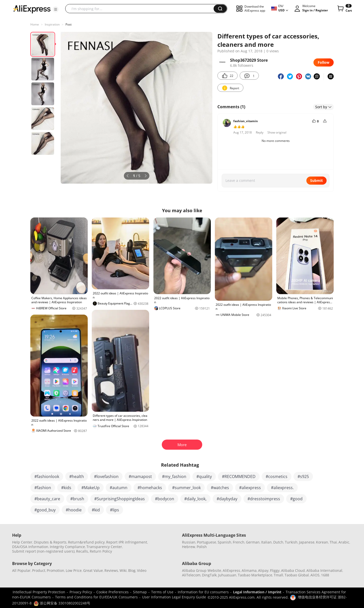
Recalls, (83, 551)
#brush (77, 499)
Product (39, 570)
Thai (333, 542)
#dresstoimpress (264, 499)
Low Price (74, 570)
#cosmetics (277, 476)
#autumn (119, 488)
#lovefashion (106, 476)
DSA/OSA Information (30, 547)
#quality (204, 476)
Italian (266, 542)
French (239, 542)
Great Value (93, 570)
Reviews (111, 570)
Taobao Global (297, 575)
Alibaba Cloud (293, 570)
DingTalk (209, 575)
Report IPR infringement (127, 542)
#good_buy (45, 510)
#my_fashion (174, 476)
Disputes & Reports (50, 542)
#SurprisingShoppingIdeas (120, 499)
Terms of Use (162, 592)
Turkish (291, 542)
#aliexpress (250, 488)
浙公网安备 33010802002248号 (62, 603)
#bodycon (165, 499)
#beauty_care (47, 499)
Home (35, 24)
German (253, 542)
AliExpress (231, 570)
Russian (189, 542)
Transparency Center (104, 547)
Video (142, 570)
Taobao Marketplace (255, 575)
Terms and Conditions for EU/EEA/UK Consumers (96, 597)
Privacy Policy (81, 592)
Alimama (249, 570)
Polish (202, 547)
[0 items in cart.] (344, 9)
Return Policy (101, 551)
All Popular (21, 570)
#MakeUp (90, 488)
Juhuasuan (227, 575)
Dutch (278, 542)
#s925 (303, 476)
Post (69, 24)
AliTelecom (191, 575)
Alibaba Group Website (202, 570)
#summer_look (186, 488)
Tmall (278, 575)
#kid (96, 510)
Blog (132, 570)
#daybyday (227, 499)
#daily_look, (195, 499)
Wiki (123, 570)
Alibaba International (324, 570)
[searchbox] (141, 9)
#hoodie (74, 510)
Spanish (224, 542)
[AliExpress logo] (32, 9)
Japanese (307, 542)
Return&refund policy (86, 542)
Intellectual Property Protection (39, 592)
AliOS (315, 575)
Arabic (344, 542)
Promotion (55, 570)
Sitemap (140, 592)
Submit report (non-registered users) (43, 551)
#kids (66, 488)
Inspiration (52, 24)
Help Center (22, 542)
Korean (322, 542)
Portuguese (207, 542)
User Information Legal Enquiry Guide (174, 597)
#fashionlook (47, 476)
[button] (56, 9)
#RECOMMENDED (239, 476)
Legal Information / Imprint (257, 592)
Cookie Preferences (112, 592)
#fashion (43, 488)
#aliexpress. (282, 488)
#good (296, 499)
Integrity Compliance (67, 547)
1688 (325, 575)
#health (77, 476)
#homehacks (150, 488)
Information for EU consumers (203, 592)
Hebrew (189, 547)
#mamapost (140, 476)
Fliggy (275, 570)
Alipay (263, 570)
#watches (220, 488)
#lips (115, 510)
